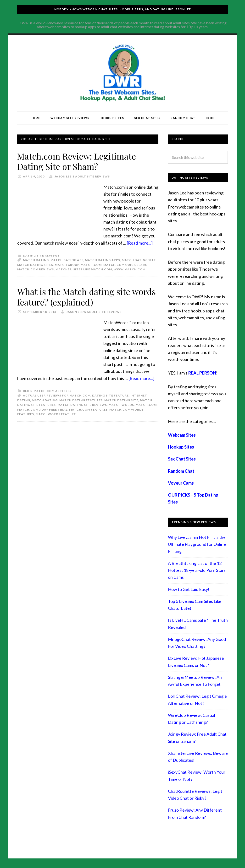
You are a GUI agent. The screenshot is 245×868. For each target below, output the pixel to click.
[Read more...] (140, 243)
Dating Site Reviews (41, 255)
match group (67, 265)
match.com (91, 265)
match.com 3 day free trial (42, 409)
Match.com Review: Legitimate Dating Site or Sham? (77, 161)
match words (121, 405)
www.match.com (130, 269)
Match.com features (88, 409)
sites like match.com (93, 269)
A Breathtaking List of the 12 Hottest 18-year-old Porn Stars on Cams (197, 570)
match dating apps (103, 260)
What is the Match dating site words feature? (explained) (87, 296)
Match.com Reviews (36, 269)
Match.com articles (52, 390)
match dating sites (35, 265)
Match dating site (139, 260)
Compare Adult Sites (122, 73)
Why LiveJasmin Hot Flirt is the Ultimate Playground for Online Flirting (197, 544)
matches (64, 269)
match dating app (67, 260)
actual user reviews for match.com (57, 395)
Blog (27, 390)
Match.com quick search (127, 265)
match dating (36, 260)
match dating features (81, 400)
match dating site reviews (82, 405)
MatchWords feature (56, 414)
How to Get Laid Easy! (189, 589)
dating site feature (110, 395)
